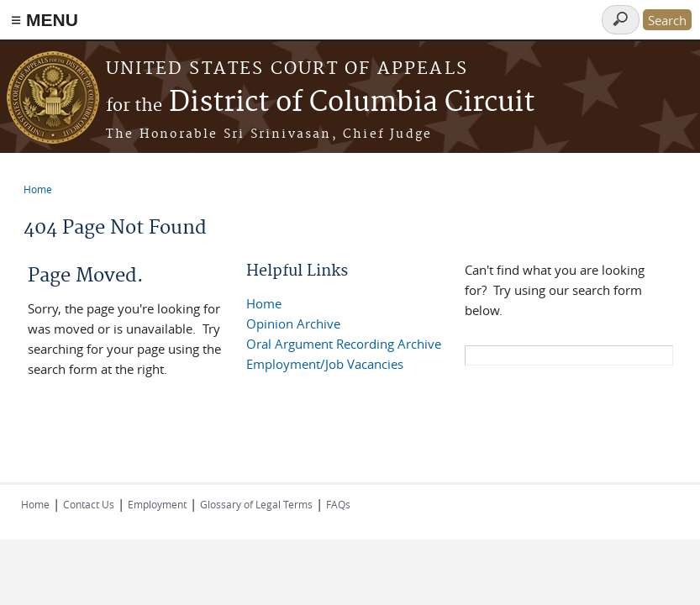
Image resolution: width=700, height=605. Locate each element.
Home (38, 189)
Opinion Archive (293, 324)
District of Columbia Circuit (320, 103)
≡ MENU (45, 20)
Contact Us (89, 504)
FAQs (338, 504)
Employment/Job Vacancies (325, 364)
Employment (157, 504)
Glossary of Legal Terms (256, 504)
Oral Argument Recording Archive (344, 344)
